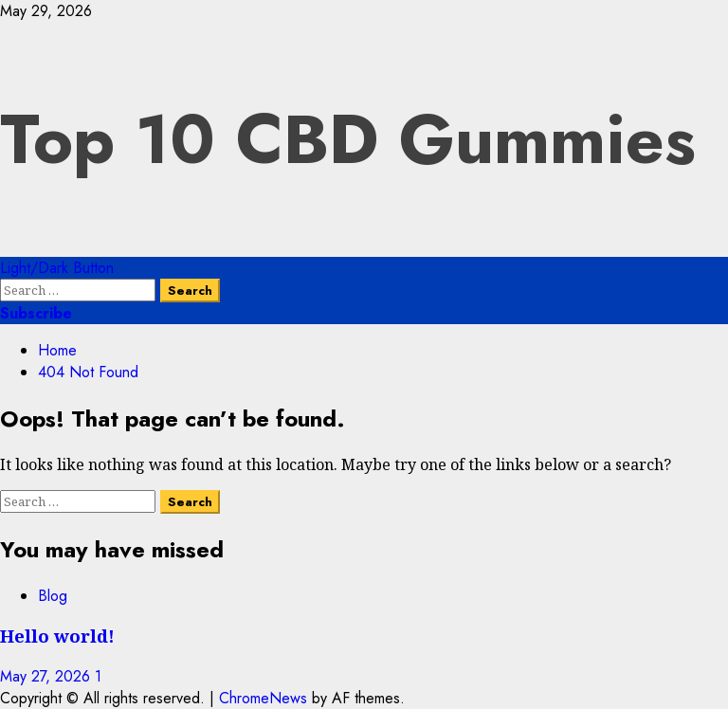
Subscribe (36, 313)
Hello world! (57, 636)
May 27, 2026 (47, 676)
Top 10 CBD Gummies (348, 139)
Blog (53, 596)
